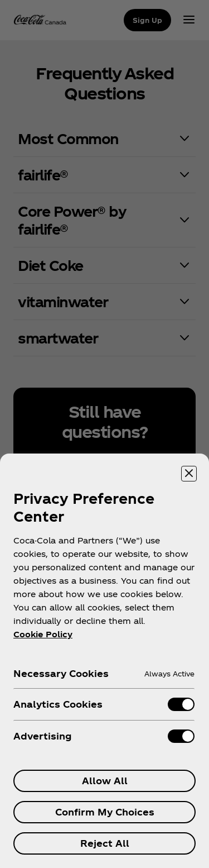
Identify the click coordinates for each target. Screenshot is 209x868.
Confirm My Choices (105, 812)
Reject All (105, 843)
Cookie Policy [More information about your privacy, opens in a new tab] (43, 634)
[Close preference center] (189, 474)
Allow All (105, 781)
